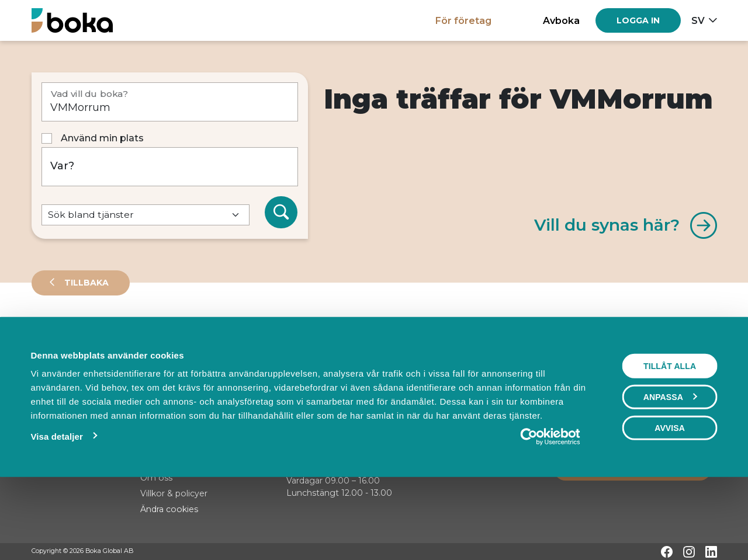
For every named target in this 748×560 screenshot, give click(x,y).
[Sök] (281, 213)
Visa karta (669, 375)
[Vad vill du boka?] (170, 102)
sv (698, 20)
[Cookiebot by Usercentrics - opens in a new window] (550, 509)
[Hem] (72, 20)
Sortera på (60, 374)
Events (154, 335)
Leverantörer (78, 335)
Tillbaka (85, 283)
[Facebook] (667, 552)
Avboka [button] (561, 20)
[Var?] (170, 167)
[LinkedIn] (711, 552)
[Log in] (638, 20)
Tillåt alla (670, 439)
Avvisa (670, 500)
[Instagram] (689, 552)
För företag (463, 20)
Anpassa (670, 469)
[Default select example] (146, 215)
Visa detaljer (56, 509)
